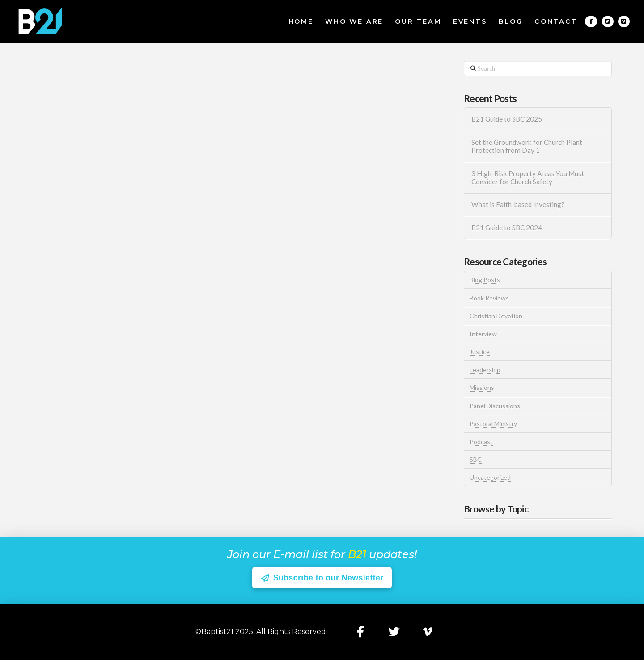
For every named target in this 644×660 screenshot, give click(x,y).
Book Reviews (489, 298)
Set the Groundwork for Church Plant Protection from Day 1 (527, 146)
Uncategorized (490, 477)
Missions (482, 387)
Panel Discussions (495, 406)
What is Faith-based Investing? (518, 204)
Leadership (485, 370)
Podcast (481, 442)
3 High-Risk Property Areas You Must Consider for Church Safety (528, 178)
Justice (480, 352)
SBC (476, 459)
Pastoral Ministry (493, 424)
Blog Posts (485, 280)
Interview (483, 334)
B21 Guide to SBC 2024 (507, 228)
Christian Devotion (496, 316)
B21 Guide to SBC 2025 (507, 119)
